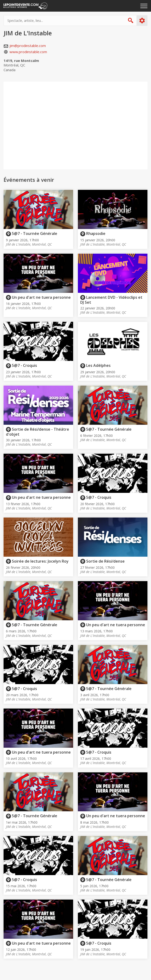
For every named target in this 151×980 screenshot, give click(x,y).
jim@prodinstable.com (28, 46)
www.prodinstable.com (28, 52)
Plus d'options (142, 21)
